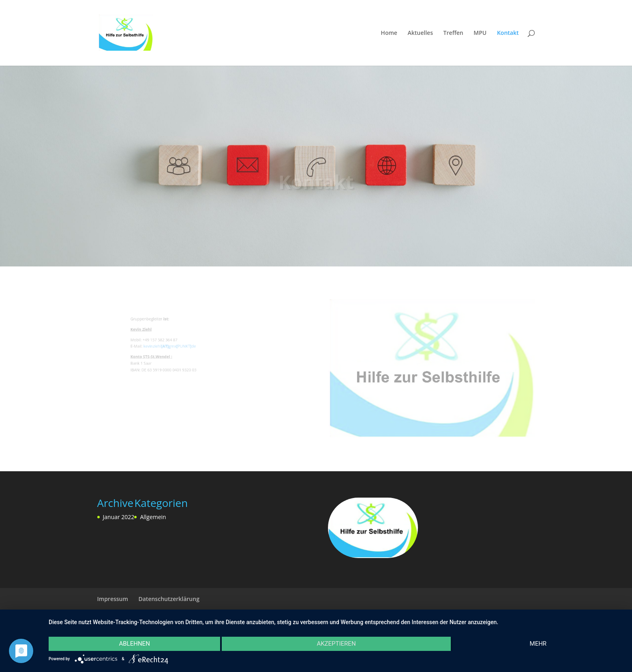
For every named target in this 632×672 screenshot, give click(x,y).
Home (389, 33)
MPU (480, 33)
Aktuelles (420, 33)
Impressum (113, 599)
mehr (538, 644)
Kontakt (508, 33)
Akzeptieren (336, 644)
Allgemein (153, 517)
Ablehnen (134, 644)
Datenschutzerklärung (169, 599)
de (194, 347)
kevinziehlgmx (166, 347)
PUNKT (186, 347)
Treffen (453, 33)
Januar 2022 (119, 517)
